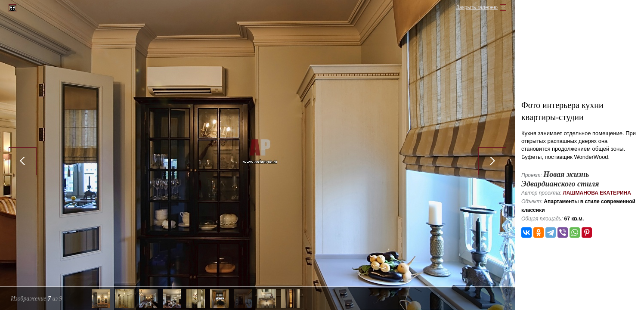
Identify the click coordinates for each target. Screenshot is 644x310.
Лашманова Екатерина (597, 193)
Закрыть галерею (477, 7)
